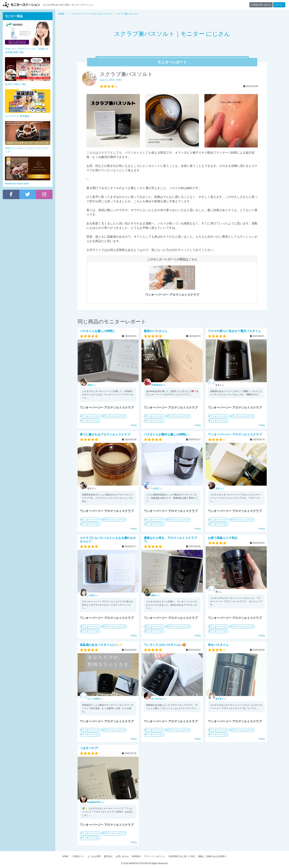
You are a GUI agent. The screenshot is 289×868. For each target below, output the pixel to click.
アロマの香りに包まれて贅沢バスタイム (234, 331)
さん (92, 385)
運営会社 (108, 856)
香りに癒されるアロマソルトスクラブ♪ (106, 434)
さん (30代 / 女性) (111, 80)
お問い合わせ (122, 856)
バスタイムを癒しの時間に (98, 331)
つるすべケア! (89, 748)
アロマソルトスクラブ (114, 416)
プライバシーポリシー (155, 856)
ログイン (279, 5)
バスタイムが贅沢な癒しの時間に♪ (167, 434)
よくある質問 (94, 856)
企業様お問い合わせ (261, 5)
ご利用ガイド (78, 856)
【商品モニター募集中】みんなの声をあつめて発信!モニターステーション (21, 5)
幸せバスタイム (218, 645)
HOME (65, 856)
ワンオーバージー (91, 416)
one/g (134, 425)
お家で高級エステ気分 (223, 538)
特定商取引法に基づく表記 (182, 856)
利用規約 (136, 856)
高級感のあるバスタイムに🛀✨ (101, 645)
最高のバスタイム (156, 331)
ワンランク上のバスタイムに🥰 (165, 645)
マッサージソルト (91, 421)
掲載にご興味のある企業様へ (213, 856)
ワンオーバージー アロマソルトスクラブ (235, 434)
